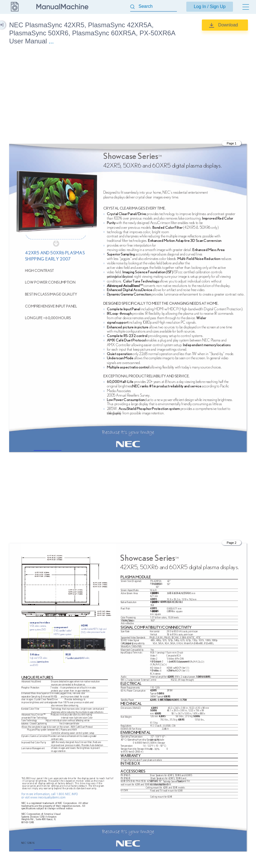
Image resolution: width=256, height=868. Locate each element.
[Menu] (246, 7)
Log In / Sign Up (210, 7)
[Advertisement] (128, 95)
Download (228, 25)
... (51, 41)
